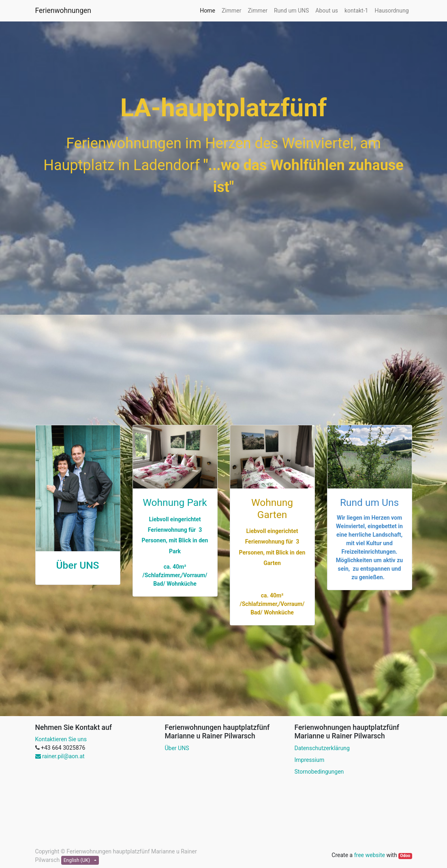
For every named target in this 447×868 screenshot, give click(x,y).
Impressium (309, 760)
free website (370, 855)
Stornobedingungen (319, 772)
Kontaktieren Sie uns (61, 739)
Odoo (405, 856)
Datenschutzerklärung (322, 748)
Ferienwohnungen (63, 11)
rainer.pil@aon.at (60, 756)
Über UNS (78, 565)
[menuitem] (207, 11)
